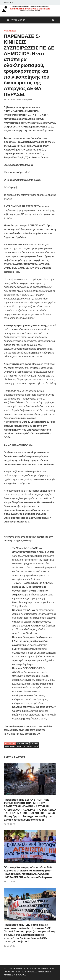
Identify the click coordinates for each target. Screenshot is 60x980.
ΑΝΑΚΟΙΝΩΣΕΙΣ (10, 31)
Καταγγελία (32, 747)
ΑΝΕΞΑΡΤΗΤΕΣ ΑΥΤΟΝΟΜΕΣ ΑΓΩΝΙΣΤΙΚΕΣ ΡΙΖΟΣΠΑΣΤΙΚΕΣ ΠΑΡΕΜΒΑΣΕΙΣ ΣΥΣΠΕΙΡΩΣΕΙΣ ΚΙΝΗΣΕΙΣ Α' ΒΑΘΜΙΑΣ (29, 972)
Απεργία (34, 744)
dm (30, 100)
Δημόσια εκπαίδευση (15, 747)
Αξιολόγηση (23, 744)
